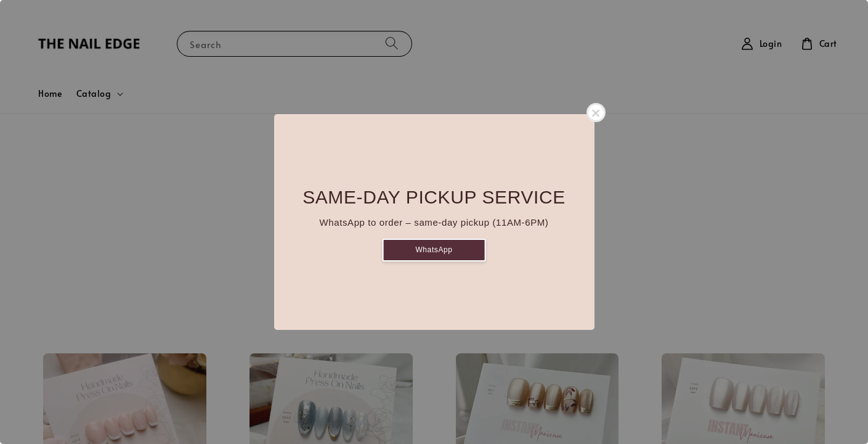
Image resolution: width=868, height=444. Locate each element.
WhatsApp (434, 250)
